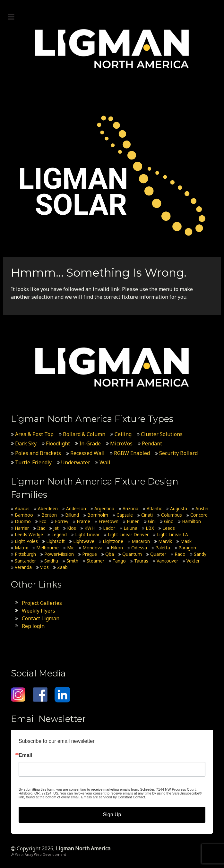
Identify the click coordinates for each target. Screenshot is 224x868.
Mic (71, 548)
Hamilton (191, 521)
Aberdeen (48, 508)
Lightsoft (56, 541)
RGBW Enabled (132, 453)
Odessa (139, 548)
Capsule (125, 515)
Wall (105, 462)
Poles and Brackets (38, 453)
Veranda (23, 567)
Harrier (22, 528)
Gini (152, 521)
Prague (90, 554)
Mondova (92, 548)
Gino (169, 521)
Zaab (62, 567)
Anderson (76, 508)
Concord (199, 515)
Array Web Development (45, 855)
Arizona (130, 508)
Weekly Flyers (39, 611)
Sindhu (51, 561)
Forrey (62, 521)
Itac (41, 528)
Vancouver (167, 561)
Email (26, 755)
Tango (119, 561)
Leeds (169, 528)
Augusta (179, 508)
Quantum (132, 554)
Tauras (141, 561)
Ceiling (123, 434)
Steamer (95, 561)
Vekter (193, 561)
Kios (72, 528)
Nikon (117, 548)
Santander (25, 561)
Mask (186, 541)
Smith (72, 561)
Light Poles (26, 541)
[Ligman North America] (112, 49)
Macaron (141, 541)
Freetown (108, 521)
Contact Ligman (41, 618)
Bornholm (98, 515)
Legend (59, 534)
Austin (202, 508)
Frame (83, 521)
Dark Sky (26, 443)
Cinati (147, 515)
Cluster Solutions (162, 434)
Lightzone (113, 541)
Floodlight (58, 443)
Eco (43, 521)
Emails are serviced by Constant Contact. (114, 797)
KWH (90, 528)
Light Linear (87, 534)
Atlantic (154, 508)
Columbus (172, 515)
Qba (110, 554)
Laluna (130, 528)
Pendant (152, 443)
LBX (150, 528)
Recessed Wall (87, 453)
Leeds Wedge (29, 534)
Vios (44, 567)
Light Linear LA (172, 534)
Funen (133, 521)
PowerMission (59, 554)
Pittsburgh (25, 554)
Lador (109, 528)
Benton (49, 515)
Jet (56, 528)
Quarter (158, 554)
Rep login (33, 626)
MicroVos (121, 443)
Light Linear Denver (128, 534)
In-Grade (90, 443)
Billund (72, 515)
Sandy (200, 554)
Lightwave (84, 541)
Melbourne (47, 548)
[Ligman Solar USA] (112, 176)
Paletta (163, 548)
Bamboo (24, 515)
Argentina (104, 508)
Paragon (187, 548)
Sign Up (112, 815)
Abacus (22, 508)
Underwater (76, 462)
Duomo (23, 521)
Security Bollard (178, 453)
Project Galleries (42, 603)
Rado (180, 554)
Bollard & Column (84, 434)
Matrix (21, 548)
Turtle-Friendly (33, 462)
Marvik (165, 541)
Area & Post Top (34, 434)
